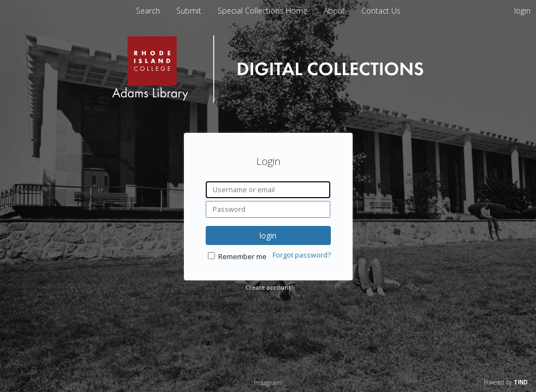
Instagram (268, 382)
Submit (190, 11)
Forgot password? (302, 255)
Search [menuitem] (148, 11)
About (335, 11)
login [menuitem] (522, 11)
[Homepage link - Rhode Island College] (268, 100)
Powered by (506, 382)
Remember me (242, 257)
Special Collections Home (264, 11)
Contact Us (381, 11)
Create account (268, 287)
